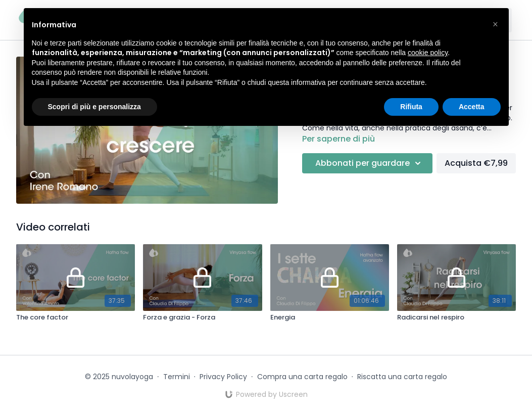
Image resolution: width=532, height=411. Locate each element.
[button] (496, 24)
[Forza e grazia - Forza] (202, 317)
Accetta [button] (472, 107)
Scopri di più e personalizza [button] (94, 107)
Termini (177, 377)
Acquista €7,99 (476, 163)
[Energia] (330, 317)
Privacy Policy (223, 377)
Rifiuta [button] (411, 107)
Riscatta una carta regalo (402, 377)
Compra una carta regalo (302, 377)
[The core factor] (76, 317)
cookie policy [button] (428, 53)
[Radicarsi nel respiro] (456, 317)
